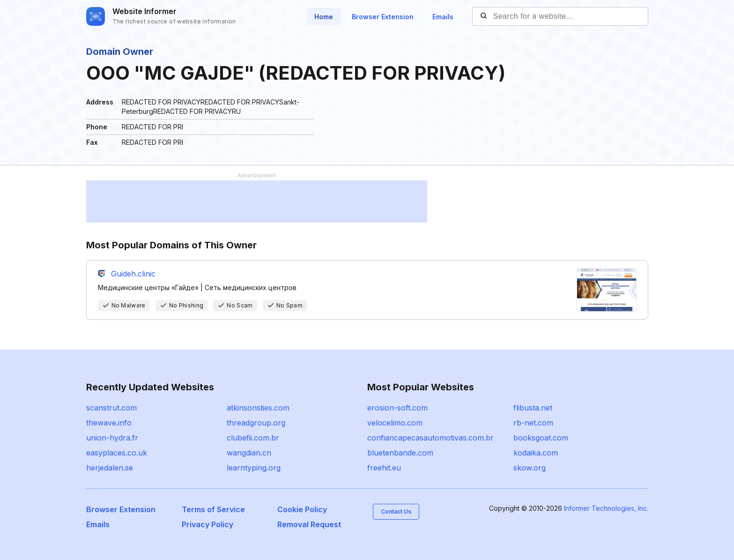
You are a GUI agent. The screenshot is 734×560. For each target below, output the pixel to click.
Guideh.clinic (133, 274)
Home (324, 17)
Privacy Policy (208, 524)
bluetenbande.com (400, 453)
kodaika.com (536, 453)
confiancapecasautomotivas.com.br (430, 438)
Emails (443, 17)
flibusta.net (533, 408)
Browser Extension (383, 17)
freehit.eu (384, 468)
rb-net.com (533, 423)
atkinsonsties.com (258, 408)
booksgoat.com (541, 438)
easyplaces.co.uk (117, 453)
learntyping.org (254, 468)
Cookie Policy (302, 509)
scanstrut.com (111, 408)
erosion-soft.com (397, 408)
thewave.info (109, 423)
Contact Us (396, 511)
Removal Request (309, 524)
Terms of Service (213, 509)
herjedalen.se (110, 468)
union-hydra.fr (112, 438)
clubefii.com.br (253, 438)
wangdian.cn (249, 453)
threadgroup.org (256, 423)
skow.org (530, 468)
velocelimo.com (395, 423)
